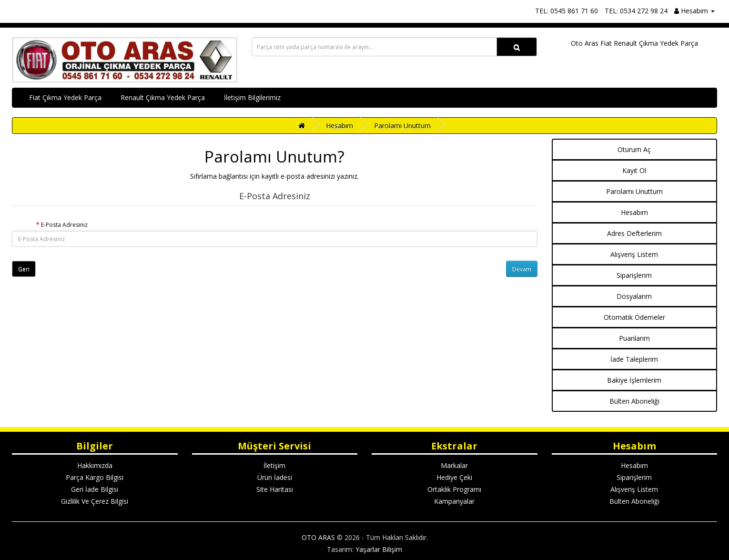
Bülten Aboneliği (634, 401)
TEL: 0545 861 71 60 (567, 11)
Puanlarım (634, 338)
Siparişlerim (634, 275)
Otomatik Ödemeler (634, 317)
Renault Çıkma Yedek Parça (163, 97)
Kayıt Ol (634, 170)
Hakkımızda (95, 465)
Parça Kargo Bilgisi (95, 477)
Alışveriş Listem (634, 254)
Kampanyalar (454, 501)
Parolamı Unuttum (402, 126)
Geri (24, 269)
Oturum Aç (634, 149)
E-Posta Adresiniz (64, 225)
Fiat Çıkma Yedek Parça (65, 97)
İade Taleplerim (634, 359)
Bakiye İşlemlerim (634, 380)
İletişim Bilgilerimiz (252, 97)
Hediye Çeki (454, 477)
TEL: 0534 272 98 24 (636, 11)
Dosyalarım (634, 296)
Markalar (454, 465)
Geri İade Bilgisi (95, 489)
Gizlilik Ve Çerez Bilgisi (95, 501)
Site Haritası (275, 489)
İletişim (274, 465)
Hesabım (339, 126)
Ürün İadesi (275, 477)
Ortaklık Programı (454, 489)
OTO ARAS (318, 537)
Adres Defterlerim (634, 233)
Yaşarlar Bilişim (379, 549)
